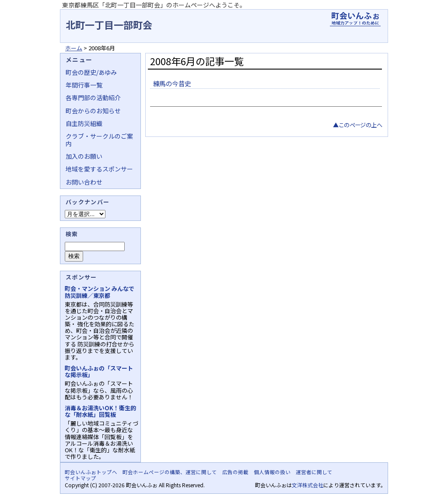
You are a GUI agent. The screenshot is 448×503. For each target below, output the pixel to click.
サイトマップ (80, 478)
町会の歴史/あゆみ (91, 72)
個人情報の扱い (272, 472)
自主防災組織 (84, 123)
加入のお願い (84, 156)
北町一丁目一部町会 (109, 24)
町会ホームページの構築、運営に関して (170, 472)
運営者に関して (314, 472)
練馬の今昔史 (172, 83)
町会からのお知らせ (93, 111)
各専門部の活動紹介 (93, 98)
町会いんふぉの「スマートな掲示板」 (99, 371)
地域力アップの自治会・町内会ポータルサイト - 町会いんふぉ (355, 19)
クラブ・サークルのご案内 (99, 140)
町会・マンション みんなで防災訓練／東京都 (100, 292)
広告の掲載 (235, 472)
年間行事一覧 (84, 85)
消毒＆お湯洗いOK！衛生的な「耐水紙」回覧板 (100, 411)
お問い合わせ (84, 182)
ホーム (74, 48)
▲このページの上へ (357, 125)
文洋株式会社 (308, 485)
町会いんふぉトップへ (91, 472)
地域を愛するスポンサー (99, 169)
